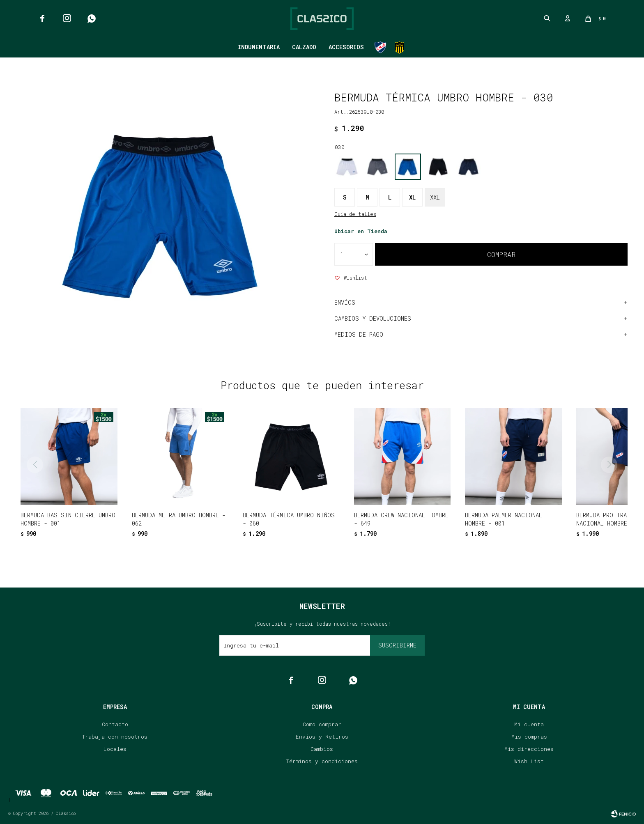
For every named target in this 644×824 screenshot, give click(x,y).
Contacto (115, 724)
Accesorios (346, 47)
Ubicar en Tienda (361, 231)
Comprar (501, 254)
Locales (115, 749)
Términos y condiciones (322, 761)
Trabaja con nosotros (115, 737)
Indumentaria (259, 47)
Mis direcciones (529, 749)
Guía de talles (355, 214)
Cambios (322, 749)
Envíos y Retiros (322, 737)
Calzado (304, 47)
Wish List (529, 761)
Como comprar (322, 724)
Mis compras (529, 737)
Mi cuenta (529, 724)
